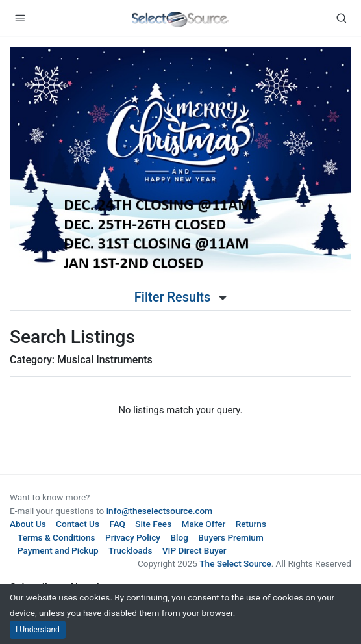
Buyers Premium (231, 537)
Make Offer (204, 524)
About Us (28, 524)
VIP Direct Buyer (194, 550)
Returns (251, 524)
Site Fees (153, 524)
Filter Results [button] (180, 297)
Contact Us (78, 524)
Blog (179, 537)
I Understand (38, 630)
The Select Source (235, 563)
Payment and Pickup (58, 550)
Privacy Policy (133, 537)
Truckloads (131, 550)
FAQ (117, 524)
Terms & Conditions (56, 537)
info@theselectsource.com (160, 511)
